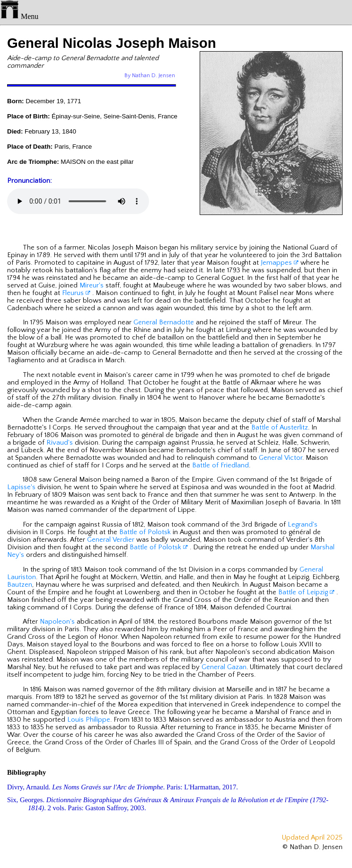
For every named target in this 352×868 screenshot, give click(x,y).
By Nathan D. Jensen (150, 76)
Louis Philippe (89, 720)
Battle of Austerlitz (280, 428)
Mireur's (92, 286)
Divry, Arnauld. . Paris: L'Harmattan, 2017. (123, 787)
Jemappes (280, 263)
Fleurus (76, 293)
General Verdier (111, 540)
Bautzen (20, 585)
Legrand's (303, 525)
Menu (19, 16)
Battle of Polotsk (145, 532)
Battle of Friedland (220, 465)
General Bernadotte (164, 322)
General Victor (281, 458)
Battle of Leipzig (306, 592)
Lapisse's (21, 487)
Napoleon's (57, 622)
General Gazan (224, 667)
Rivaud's (60, 443)
